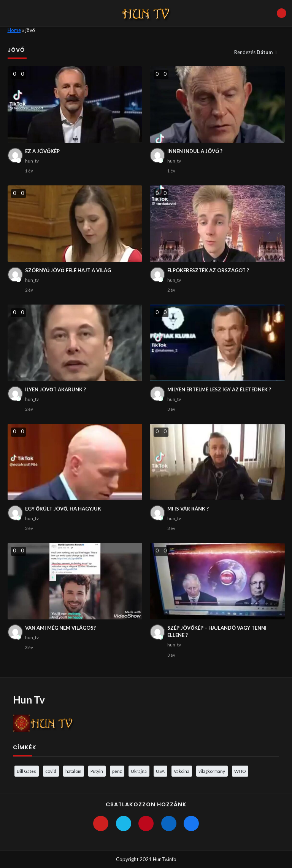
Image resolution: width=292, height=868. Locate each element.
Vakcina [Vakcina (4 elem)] (182, 771)
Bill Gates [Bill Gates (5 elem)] (26, 771)
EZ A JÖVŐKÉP (42, 151)
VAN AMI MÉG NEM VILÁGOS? (60, 628)
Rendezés (254, 52)
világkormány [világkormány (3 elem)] (212, 771)
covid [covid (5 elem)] (51, 771)
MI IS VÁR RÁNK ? (188, 509)
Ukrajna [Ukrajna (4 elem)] (139, 771)
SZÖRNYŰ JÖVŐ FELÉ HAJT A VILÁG (68, 270)
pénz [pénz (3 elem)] (117, 771)
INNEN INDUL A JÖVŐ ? (195, 151)
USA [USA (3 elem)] (160, 771)
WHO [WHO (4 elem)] (240, 771)
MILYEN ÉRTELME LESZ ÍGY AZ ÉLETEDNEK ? (219, 389)
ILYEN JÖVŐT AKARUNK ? (56, 389)
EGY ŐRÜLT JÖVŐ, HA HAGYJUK (63, 509)
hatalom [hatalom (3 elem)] (73, 771)
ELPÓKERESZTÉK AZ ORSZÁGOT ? (208, 270)
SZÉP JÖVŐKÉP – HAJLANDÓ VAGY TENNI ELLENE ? (217, 632)
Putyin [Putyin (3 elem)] (97, 771)
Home (14, 30)
